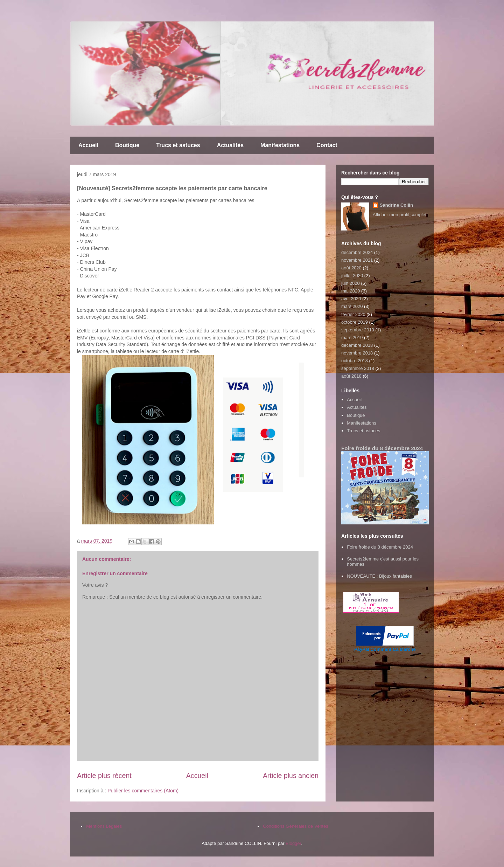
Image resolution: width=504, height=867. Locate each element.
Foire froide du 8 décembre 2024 (382, 448)
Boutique (127, 145)
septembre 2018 (358, 368)
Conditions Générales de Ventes (295, 826)
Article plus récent (104, 776)
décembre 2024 (357, 252)
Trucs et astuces (178, 145)
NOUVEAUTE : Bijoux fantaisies (379, 576)
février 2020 (353, 314)
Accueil (88, 145)
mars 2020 (352, 306)
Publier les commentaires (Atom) (143, 791)
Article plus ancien (291, 776)
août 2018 (351, 376)
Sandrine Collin (396, 205)
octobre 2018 (355, 361)
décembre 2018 (357, 345)
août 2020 (351, 268)
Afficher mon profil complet (400, 215)
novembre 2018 (357, 353)
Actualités (230, 145)
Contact (327, 145)
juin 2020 (351, 283)
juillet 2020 (352, 276)
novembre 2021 (357, 260)
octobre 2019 (355, 322)
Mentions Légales (104, 826)
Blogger (293, 843)
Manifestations (280, 145)
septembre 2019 (358, 330)
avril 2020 (351, 299)
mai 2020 (351, 291)
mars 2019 (352, 338)
